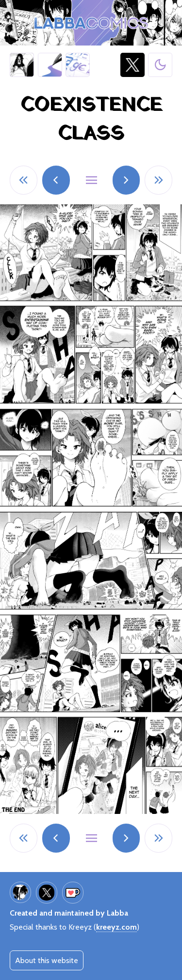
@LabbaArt (132, 65)
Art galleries (50, 65)
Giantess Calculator (78, 65)
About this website (47, 960)
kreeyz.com (116, 927)
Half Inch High (22, 65)
